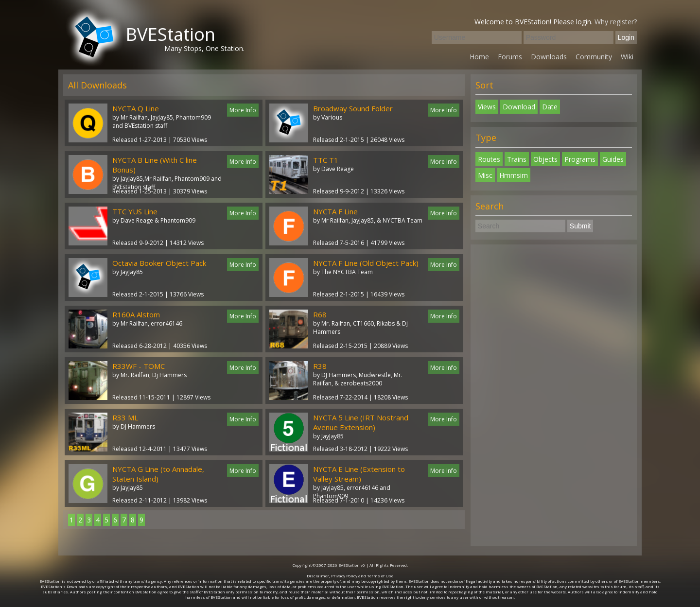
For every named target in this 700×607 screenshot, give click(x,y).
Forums (510, 57)
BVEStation (170, 34)
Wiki (627, 57)
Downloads (549, 57)
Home (479, 57)
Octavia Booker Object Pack (159, 263)
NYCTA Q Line (136, 108)
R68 (320, 314)
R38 (320, 366)
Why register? (616, 22)
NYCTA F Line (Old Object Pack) (366, 263)
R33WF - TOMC (139, 366)
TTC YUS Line (135, 211)
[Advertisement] (554, 395)
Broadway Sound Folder (353, 108)
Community (594, 57)
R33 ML (125, 417)
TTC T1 (326, 160)
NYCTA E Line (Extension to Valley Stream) (359, 474)
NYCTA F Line (335, 211)
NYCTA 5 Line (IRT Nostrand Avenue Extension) (361, 422)
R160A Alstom (136, 314)
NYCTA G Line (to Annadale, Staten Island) (158, 474)
